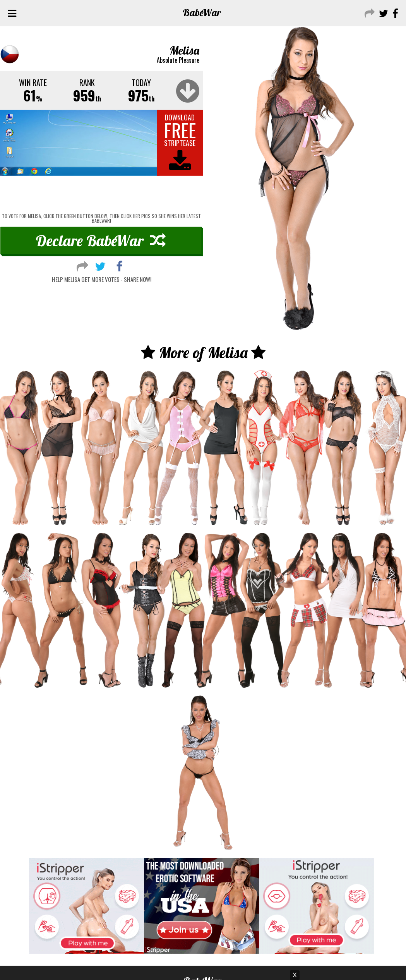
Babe (202, 13)
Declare (101, 240)
